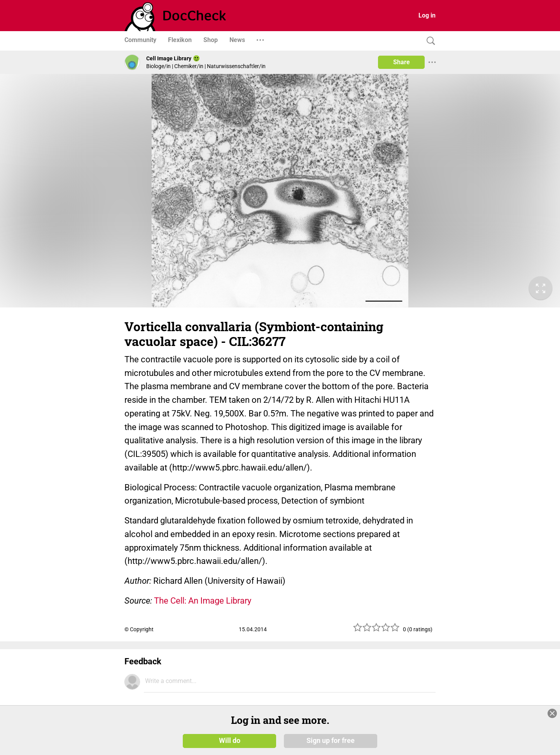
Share (402, 62)
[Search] (429, 41)
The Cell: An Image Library (203, 601)
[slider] (376, 630)
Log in (427, 15)
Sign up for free (331, 740)
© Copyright (139, 629)
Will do (230, 740)
